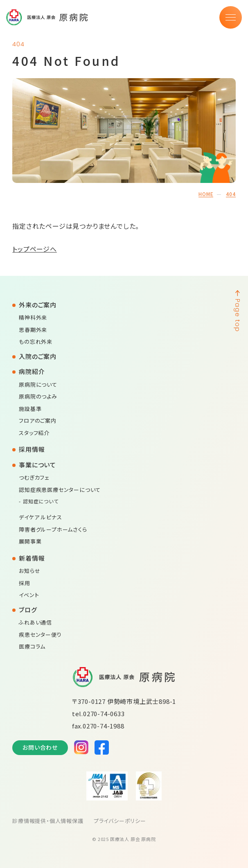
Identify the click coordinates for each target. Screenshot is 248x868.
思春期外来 (33, 330)
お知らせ (29, 571)
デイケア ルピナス (40, 517)
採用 (25, 583)
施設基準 (30, 409)
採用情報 (32, 449)
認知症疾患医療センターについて (60, 490)
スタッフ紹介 (34, 433)
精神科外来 (33, 317)
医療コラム (32, 646)
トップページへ (35, 249)
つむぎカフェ (34, 477)
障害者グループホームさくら (53, 529)
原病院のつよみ (38, 396)
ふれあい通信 (35, 622)
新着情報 (32, 558)
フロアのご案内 (38, 420)
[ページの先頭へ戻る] (237, 552)
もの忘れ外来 (36, 342)
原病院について (38, 384)
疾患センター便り (40, 635)
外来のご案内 (38, 305)
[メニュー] (231, 17)
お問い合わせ (40, 747)
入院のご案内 (38, 356)
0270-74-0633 (104, 714)
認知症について (41, 501)
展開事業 (30, 541)
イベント (29, 595)
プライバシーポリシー (120, 821)
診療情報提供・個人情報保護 (48, 821)
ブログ (28, 610)
